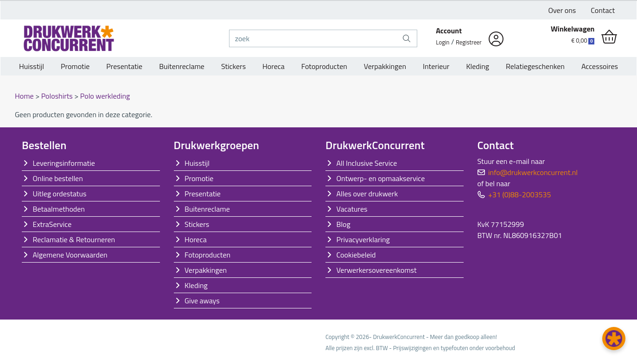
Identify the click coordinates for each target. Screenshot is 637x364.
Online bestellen (58, 178)
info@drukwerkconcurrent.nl (533, 172)
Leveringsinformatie (64, 163)
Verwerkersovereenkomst (377, 270)
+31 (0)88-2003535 (519, 195)
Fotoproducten (324, 66)
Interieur (436, 66)
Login (443, 42)
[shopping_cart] (609, 37)
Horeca (274, 66)
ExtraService (52, 224)
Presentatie (124, 66)
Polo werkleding (105, 96)
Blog (344, 224)
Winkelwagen (573, 29)
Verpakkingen (385, 66)
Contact (603, 10)
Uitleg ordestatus (60, 194)
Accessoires (600, 66)
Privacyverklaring (363, 239)
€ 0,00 (583, 40)
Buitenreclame (182, 66)
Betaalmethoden (59, 209)
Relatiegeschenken (535, 66)
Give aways (202, 301)
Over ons (562, 10)
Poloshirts (58, 96)
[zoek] (313, 38)
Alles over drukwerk (367, 194)
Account (449, 31)
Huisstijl (32, 66)
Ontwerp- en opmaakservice (381, 178)
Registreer (469, 42)
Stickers (233, 66)
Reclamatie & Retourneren (74, 239)
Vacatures (352, 209)
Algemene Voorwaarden (70, 255)
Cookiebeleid (356, 255)
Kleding (478, 66)
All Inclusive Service (367, 163)
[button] (614, 339)
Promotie (75, 66)
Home (25, 96)
